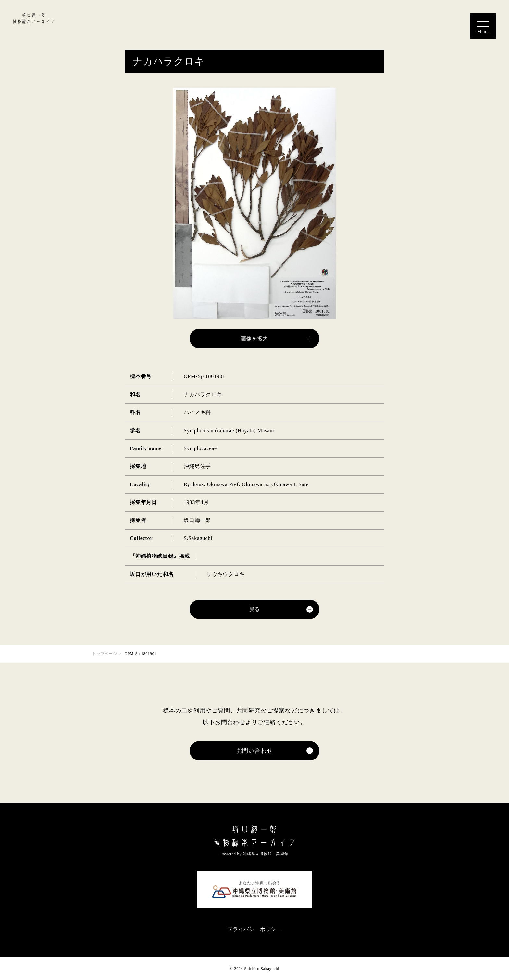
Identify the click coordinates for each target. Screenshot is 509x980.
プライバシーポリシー (255, 929)
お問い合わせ (255, 751)
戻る (255, 609)
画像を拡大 (255, 338)
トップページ (105, 654)
